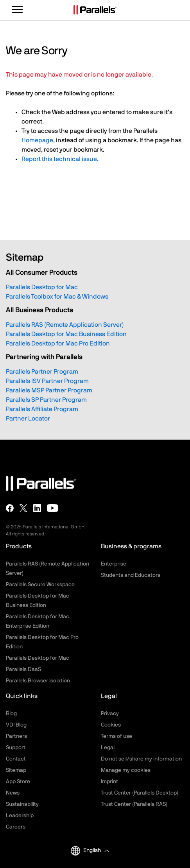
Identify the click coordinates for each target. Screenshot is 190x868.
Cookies (111, 725)
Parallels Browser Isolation (38, 681)
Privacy (110, 714)
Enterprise (114, 564)
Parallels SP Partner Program (46, 400)
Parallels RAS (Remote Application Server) (65, 325)
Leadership (20, 816)
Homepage (37, 140)
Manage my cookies (126, 770)
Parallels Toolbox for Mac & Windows (57, 297)
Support (16, 748)
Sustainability (22, 804)
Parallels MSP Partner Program (49, 390)
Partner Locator (28, 419)
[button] (96, 851)
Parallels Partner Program (42, 372)
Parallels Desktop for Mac (42, 287)
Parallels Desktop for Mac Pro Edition (58, 344)
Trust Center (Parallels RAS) (134, 804)
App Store (18, 782)
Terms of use (117, 736)
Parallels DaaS (23, 669)
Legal (108, 748)
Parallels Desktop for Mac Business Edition (66, 334)
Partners (16, 736)
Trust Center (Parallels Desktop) (140, 793)
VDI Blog (16, 725)
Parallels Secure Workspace (40, 585)
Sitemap (16, 770)
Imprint (109, 782)
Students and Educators (131, 575)
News (13, 793)
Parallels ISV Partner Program (47, 381)
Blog (11, 714)
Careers (16, 827)
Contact (16, 759)
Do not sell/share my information (141, 759)
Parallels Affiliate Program (42, 409)
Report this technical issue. (60, 159)
